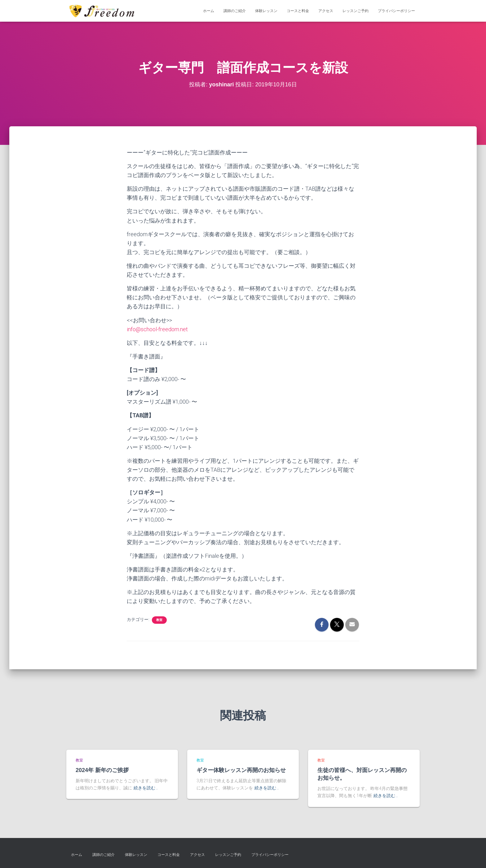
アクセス (326, 11)
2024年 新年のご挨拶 (103, 770)
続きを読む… (146, 788)
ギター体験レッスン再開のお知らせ (241, 770)
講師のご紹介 (235, 11)
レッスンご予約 (356, 11)
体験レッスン (266, 11)
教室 (159, 620)
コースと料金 (298, 11)
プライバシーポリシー (396, 11)
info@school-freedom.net (157, 329)
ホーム (209, 11)
